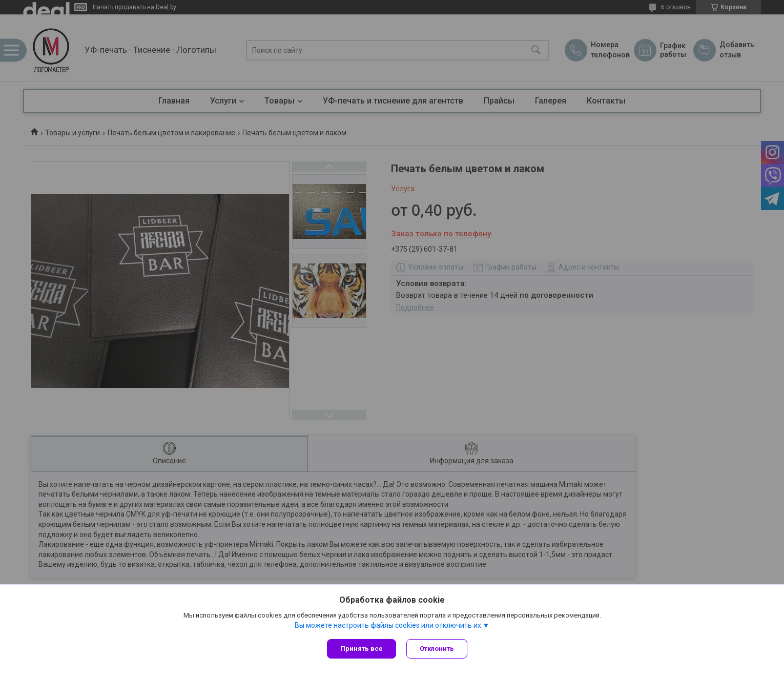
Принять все (362, 649)
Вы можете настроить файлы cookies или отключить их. (389, 625)
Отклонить (437, 649)
